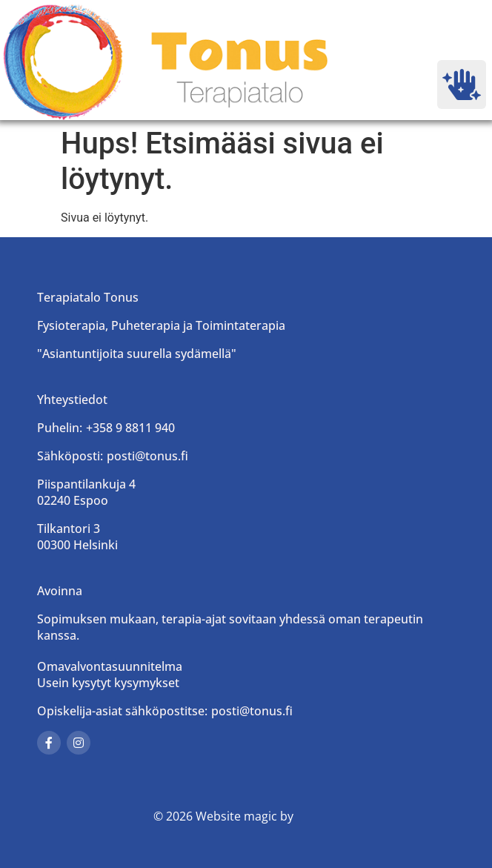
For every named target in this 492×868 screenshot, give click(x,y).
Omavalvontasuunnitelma (110, 666)
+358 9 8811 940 (130, 428)
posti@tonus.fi (147, 456)
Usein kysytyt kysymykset (108, 683)
